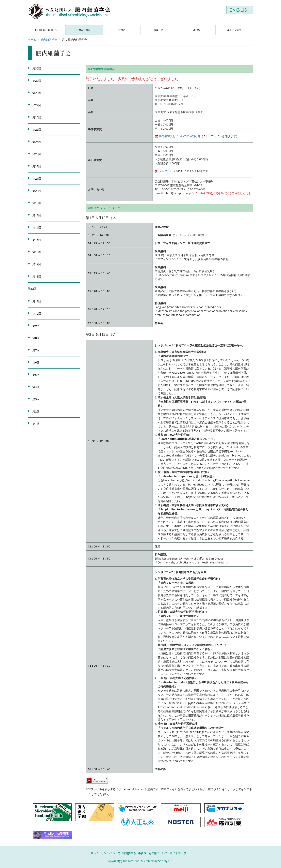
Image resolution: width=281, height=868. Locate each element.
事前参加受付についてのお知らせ (178, 136)
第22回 (37, 166)
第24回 (37, 142)
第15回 (37, 252)
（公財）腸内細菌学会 (47, 30)
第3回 (36, 399)
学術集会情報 (84, 30)
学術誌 (122, 30)
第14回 (37, 264)
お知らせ (159, 30)
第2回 (36, 411)
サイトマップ (178, 853)
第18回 (37, 215)
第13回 (37, 276)
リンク (95, 853)
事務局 (142, 853)
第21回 (37, 179)
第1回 (36, 424)
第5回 (36, 375)
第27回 (37, 105)
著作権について (158, 853)
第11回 (37, 301)
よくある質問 (234, 30)
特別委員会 (129, 853)
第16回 (37, 240)
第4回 (36, 387)
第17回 (37, 227)
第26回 (37, 117)
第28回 (37, 93)
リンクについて (111, 853)
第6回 (36, 362)
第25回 (37, 130)
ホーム (32, 40)
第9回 (36, 326)
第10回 (37, 314)
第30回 (37, 68)
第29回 (37, 81)
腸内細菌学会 (49, 40)
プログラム (164, 171)
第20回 (37, 191)
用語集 (197, 30)
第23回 (37, 154)
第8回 (36, 338)
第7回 (36, 350)
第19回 (37, 203)
